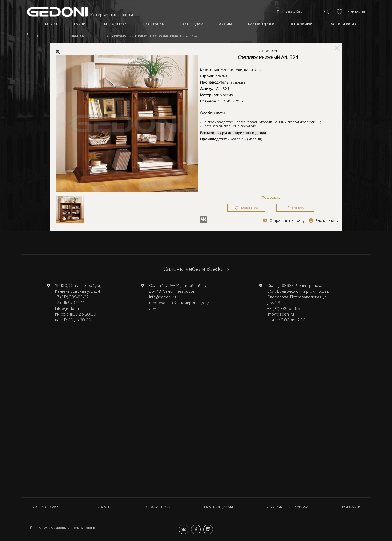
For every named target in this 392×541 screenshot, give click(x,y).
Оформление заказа (288, 507)
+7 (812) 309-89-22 (72, 297)
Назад (40, 36)
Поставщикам (219, 507)
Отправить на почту (287, 221)
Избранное (249, 208)
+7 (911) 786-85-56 (284, 309)
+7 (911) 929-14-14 (70, 303)
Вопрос (298, 208)
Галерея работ (46, 507)
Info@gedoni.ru (68, 309)
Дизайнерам (158, 507)
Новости (103, 507)
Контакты (356, 12)
